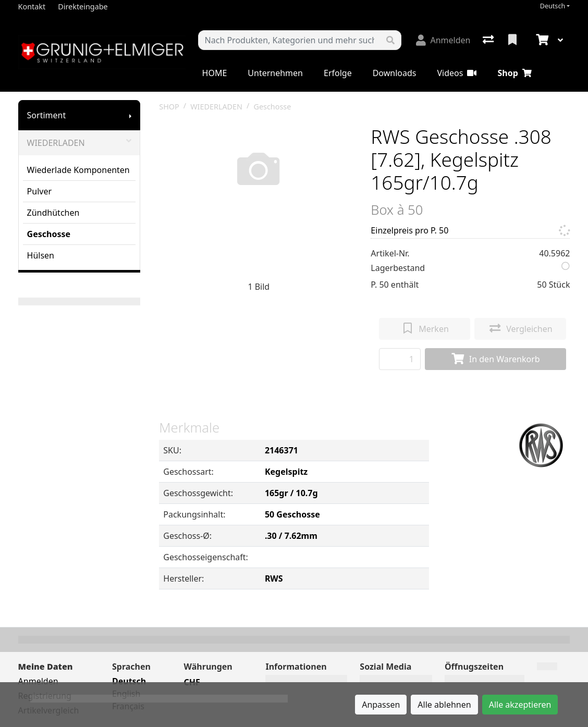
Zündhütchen (53, 213)
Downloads (395, 73)
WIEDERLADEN (79, 143)
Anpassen (381, 705)
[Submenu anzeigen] (130, 115)
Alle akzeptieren (520, 705)
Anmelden (38, 681)
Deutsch (553, 6)
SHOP (169, 107)
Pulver (39, 191)
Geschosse (49, 234)
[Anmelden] (443, 40)
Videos (457, 73)
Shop (514, 73)
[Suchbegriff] (290, 40)
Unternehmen (275, 73)
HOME (215, 73)
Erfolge (338, 73)
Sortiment (47, 115)
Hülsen (41, 255)
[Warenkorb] (541, 40)
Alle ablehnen (444, 705)
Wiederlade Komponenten (78, 170)
